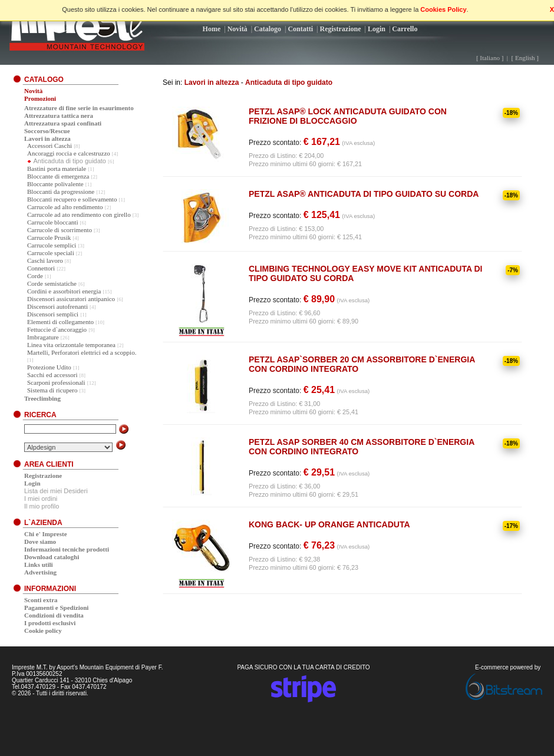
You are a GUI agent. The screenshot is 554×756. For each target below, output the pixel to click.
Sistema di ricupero (52, 390)
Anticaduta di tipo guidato (289, 82)
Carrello (405, 29)
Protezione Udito (49, 367)
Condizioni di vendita (54, 615)
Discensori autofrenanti (57, 306)
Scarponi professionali (56, 382)
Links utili (39, 564)
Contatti (300, 29)
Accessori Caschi (50, 146)
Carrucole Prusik (49, 237)
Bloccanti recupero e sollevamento (72, 199)
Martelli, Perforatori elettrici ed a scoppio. (82, 352)
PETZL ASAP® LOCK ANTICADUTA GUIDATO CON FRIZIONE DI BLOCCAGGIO (348, 116)
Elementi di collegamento (60, 322)
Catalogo (268, 29)
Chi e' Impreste (46, 534)
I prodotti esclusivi (50, 623)
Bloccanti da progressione (61, 192)
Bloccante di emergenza (58, 176)
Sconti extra (41, 600)
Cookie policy (43, 630)
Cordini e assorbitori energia (64, 291)
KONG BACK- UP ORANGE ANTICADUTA (329, 524)
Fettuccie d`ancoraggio (57, 329)
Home (212, 29)
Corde (35, 276)
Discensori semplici (53, 314)
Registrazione (341, 29)
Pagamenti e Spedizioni (56, 608)
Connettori (41, 268)
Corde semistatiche (52, 283)
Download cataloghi (52, 557)
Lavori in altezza (212, 82)
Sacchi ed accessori (52, 375)
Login (377, 29)
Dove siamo (40, 542)
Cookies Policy (443, 9)
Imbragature (43, 337)
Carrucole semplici (52, 245)
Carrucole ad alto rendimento (65, 207)
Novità (238, 29)
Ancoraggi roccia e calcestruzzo (69, 153)
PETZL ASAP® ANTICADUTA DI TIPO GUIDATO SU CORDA (364, 194)
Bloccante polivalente (55, 184)
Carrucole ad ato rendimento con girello (79, 214)
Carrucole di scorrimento (60, 230)
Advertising (40, 572)
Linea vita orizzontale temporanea (71, 345)
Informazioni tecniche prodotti (67, 549)
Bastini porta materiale (57, 169)
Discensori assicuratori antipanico (71, 299)
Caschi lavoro (45, 260)
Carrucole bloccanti (52, 222)
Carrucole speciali (51, 253)
